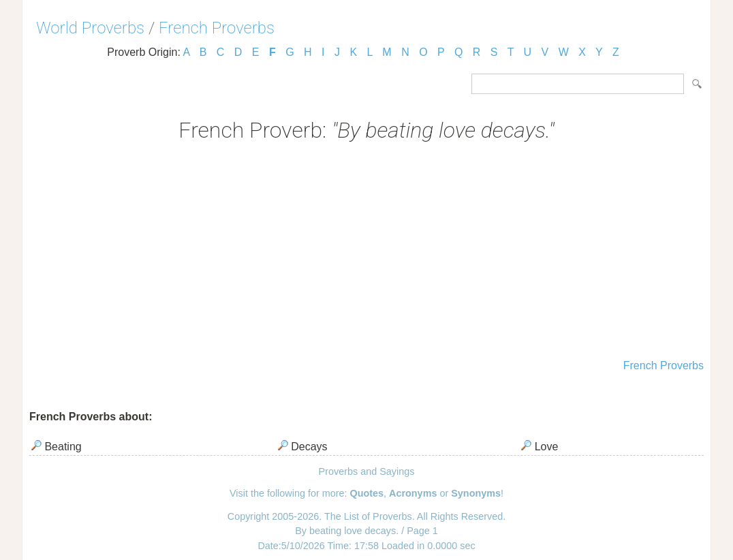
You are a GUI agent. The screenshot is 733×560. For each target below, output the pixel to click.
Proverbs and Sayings (367, 471)
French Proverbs (217, 28)
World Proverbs (90, 28)
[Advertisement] (366, 252)
